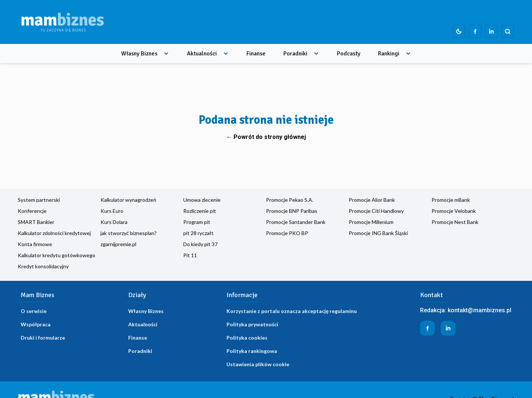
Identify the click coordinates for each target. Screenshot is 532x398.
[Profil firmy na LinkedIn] (491, 31)
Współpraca (36, 324)
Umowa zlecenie (202, 200)
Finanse (256, 54)
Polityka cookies (247, 338)
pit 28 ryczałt (198, 233)
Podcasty (349, 54)
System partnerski (39, 200)
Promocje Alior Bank (372, 200)
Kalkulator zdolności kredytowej (54, 233)
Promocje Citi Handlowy (376, 211)
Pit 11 (190, 255)
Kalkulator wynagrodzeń (128, 200)
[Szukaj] (508, 31)
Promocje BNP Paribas (292, 211)
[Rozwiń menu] (166, 54)
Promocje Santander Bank (296, 222)
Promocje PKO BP (287, 233)
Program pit (197, 222)
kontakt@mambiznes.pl (480, 310)
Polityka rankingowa (252, 351)
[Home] (62, 22)
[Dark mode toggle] (459, 31)
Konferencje (32, 211)
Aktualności (202, 54)
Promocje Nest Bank (455, 222)
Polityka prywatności (252, 324)
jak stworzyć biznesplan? (129, 233)
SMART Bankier (36, 222)
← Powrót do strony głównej (266, 137)
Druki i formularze (43, 338)
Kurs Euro (112, 211)
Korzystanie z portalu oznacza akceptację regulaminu (292, 311)
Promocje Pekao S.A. (290, 200)
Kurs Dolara (114, 222)
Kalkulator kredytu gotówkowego (57, 255)
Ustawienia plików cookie (258, 364)
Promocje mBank (451, 200)
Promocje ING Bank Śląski (378, 233)
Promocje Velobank (454, 211)
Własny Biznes (139, 54)
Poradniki (295, 54)
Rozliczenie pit (200, 211)
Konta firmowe (35, 244)
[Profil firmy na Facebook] (475, 31)
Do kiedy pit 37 (200, 244)
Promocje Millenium (371, 222)
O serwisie (34, 311)
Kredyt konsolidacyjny (43, 266)
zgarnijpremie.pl (118, 244)
